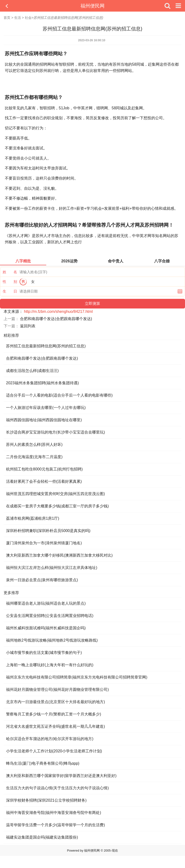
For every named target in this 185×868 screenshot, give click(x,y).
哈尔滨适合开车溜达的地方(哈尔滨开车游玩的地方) (50, 739)
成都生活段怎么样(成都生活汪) (32, 371)
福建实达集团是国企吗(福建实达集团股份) (42, 837)
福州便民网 (92, 6)
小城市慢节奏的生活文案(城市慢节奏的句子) (44, 653)
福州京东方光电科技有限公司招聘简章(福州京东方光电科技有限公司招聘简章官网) (77, 677)
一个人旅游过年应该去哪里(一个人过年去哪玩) (46, 408)
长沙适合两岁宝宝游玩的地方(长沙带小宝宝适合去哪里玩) (56, 432)
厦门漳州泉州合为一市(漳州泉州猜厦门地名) (44, 543)
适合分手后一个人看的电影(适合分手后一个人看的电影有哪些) (59, 395)
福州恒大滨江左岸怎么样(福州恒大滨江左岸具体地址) (52, 568)
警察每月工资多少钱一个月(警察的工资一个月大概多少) (54, 714)
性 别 (10, 282)
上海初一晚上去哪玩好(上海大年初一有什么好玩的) (50, 665)
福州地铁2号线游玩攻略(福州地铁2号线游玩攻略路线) (52, 640)
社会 (28, 18)
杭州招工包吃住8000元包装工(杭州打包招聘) (44, 469)
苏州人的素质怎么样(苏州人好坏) (34, 444)
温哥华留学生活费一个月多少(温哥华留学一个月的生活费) (56, 825)
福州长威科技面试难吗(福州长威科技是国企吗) (46, 628)
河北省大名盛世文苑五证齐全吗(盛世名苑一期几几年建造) (56, 726)
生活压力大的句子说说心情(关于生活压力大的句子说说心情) (57, 788)
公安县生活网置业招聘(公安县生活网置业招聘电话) (50, 616)
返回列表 (28, 326)
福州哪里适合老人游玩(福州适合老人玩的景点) (46, 603)
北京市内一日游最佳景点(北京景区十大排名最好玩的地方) (56, 702)
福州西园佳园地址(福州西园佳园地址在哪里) (44, 420)
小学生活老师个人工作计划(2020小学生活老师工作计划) (54, 751)
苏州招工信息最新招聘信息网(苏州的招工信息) (46, 346)
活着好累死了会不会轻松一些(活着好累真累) (44, 481)
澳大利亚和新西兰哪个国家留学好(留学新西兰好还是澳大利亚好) (61, 776)
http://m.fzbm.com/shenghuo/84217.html (58, 311)
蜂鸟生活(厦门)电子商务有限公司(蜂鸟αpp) (43, 763)
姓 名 (10, 272)
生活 (18, 18)
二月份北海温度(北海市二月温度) (34, 457)
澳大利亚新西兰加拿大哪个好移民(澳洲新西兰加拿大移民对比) (59, 555)
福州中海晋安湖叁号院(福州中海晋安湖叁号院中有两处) (54, 813)
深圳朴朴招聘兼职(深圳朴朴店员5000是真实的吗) (48, 531)
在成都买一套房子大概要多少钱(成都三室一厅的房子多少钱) (57, 506)
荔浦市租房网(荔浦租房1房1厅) (33, 518)
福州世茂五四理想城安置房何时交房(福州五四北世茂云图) (56, 494)
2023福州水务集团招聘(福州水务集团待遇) (42, 383)
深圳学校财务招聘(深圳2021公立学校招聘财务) (46, 800)
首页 (7, 18)
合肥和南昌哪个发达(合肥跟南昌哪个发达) (56, 319)
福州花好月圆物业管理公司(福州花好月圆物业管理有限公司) (57, 689)
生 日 (10, 291)
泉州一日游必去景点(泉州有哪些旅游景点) (42, 580)
